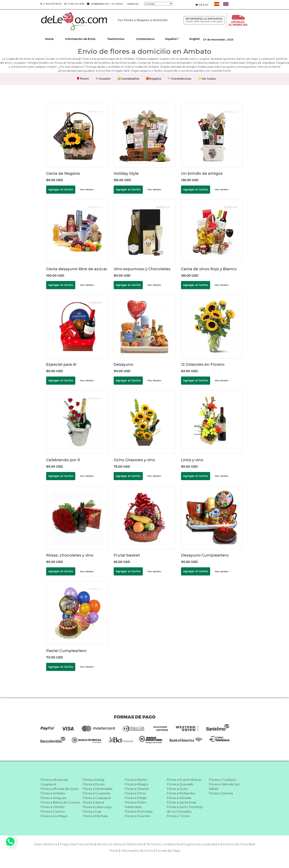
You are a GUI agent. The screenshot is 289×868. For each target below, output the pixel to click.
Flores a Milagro (137, 785)
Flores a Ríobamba (181, 794)
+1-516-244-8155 (74, 4)
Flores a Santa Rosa (181, 803)
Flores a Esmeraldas (97, 789)
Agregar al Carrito (61, 190)
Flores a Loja (92, 812)
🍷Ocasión (103, 79)
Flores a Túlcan (178, 816)
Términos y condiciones (163, 844)
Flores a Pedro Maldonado (136, 805)
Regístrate (133, 4)
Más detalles (87, 190)
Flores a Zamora (221, 794)
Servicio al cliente (110, 844)
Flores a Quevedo (180, 785)
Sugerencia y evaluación (202, 844)
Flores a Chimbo (53, 807)
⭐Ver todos (207, 79)
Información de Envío (80, 39)
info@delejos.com (98, 4)
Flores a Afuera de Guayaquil (54, 782)
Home (49, 39)
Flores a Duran (94, 785)
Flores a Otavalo (137, 789)
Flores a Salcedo (179, 798)
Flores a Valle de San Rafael (224, 787)
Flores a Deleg (94, 780)
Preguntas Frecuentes (77, 844)
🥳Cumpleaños (128, 79)
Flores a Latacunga (97, 807)
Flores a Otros (135, 794)
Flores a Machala (95, 816)
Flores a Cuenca (53, 812)
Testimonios (116, 39)
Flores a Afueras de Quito (60, 789)
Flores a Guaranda (96, 794)
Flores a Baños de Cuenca (60, 803)
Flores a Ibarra (93, 803)
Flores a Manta (136, 780)
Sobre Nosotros (46, 844)
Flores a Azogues (53, 798)
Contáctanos (145, 39)
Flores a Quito (177, 789)
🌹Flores (82, 79)
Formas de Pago (168, 851)
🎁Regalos (154, 79)
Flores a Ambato (53, 794)
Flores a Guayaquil (97, 798)
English (195, 39)
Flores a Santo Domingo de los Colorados (185, 809)
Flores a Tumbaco (222, 780)
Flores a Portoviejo (139, 812)
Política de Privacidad (239, 844)
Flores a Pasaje (136, 798)
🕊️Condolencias (180, 79)
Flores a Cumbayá (54, 816)
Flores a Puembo (138, 816)
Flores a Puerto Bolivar (184, 780)
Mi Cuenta (117, 4)
